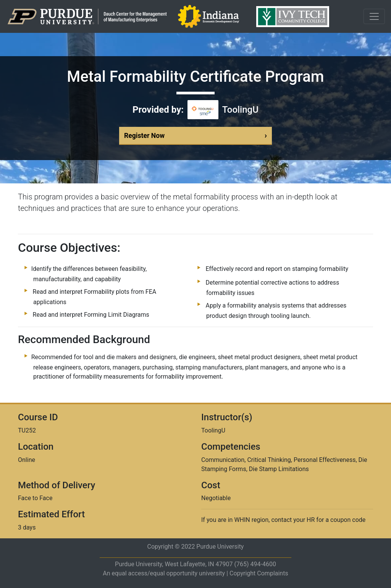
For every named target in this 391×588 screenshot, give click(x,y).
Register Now (195, 135)
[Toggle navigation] (374, 16)
